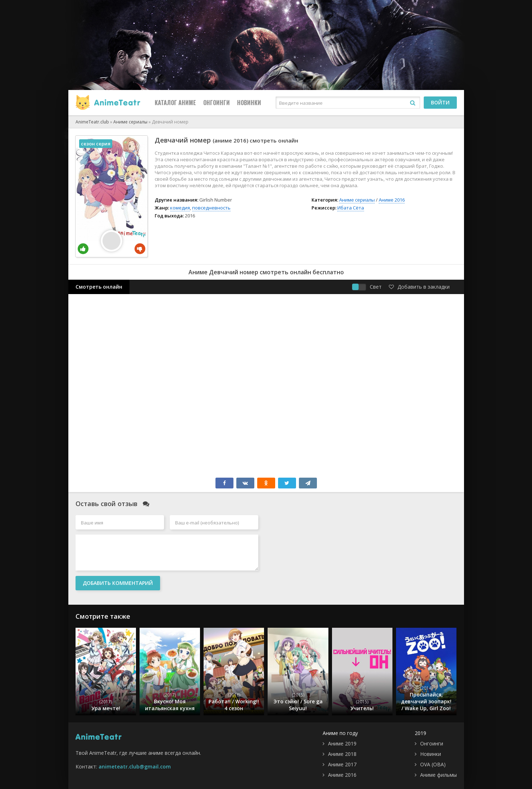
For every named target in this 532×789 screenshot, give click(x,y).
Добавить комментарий (118, 583)
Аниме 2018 (342, 754)
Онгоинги (217, 103)
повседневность (211, 208)
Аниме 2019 (342, 743)
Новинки (249, 103)
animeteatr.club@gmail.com (135, 767)
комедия (180, 208)
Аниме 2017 (342, 764)
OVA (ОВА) (433, 764)
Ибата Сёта (351, 208)
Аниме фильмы (438, 775)
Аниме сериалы (357, 200)
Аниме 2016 (392, 200)
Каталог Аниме (175, 103)
